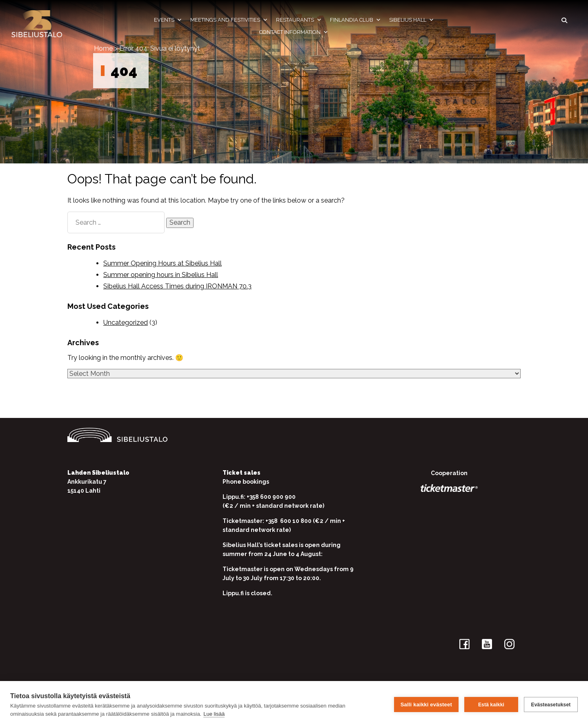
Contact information (294, 32)
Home (103, 48)
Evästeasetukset (551, 705)
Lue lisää (214, 714)
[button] (564, 20)
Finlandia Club (355, 20)
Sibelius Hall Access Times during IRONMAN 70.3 (177, 286)
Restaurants (299, 20)
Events (168, 20)
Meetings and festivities (229, 20)
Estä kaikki (491, 705)
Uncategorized (126, 323)
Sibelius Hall (412, 20)
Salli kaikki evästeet (426, 705)
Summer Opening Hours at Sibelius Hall (163, 263)
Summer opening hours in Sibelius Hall (161, 275)
